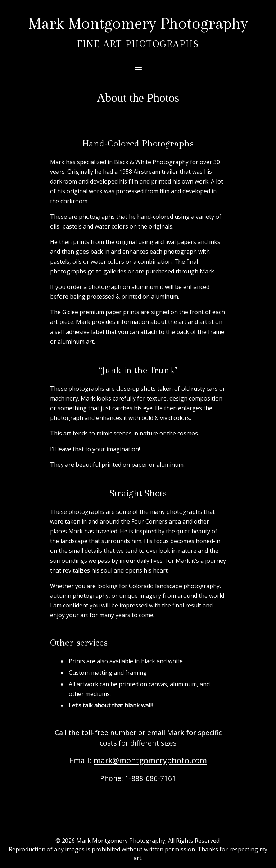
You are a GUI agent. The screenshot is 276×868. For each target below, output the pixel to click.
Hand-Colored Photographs (138, 143)
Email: (138, 760)
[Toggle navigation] (138, 69)
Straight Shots (138, 493)
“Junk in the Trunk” (138, 370)
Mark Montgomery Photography (138, 23)
